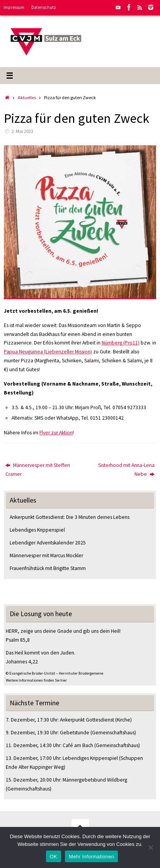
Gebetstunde (75, 733)
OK (54, 857)
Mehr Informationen (91, 857)
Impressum (14, 7)
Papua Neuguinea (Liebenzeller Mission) (48, 352)
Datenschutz (44, 7)
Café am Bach (78, 745)
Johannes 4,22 (22, 662)
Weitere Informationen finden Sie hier (36, 680)
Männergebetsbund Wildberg (95, 780)
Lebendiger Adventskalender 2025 (48, 543)
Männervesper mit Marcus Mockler (46, 555)
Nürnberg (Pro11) (121, 343)
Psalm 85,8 (18, 640)
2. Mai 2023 (22, 131)
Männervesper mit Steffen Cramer (38, 470)
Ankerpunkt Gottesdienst (87, 720)
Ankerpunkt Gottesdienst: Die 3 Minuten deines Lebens (70, 517)
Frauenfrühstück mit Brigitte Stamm (48, 568)
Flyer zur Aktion (56, 433)
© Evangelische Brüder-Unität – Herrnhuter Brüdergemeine (54, 673)
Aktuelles (27, 97)
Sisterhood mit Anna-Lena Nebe (126, 470)
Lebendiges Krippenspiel (37, 530)
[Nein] (150, 847)
